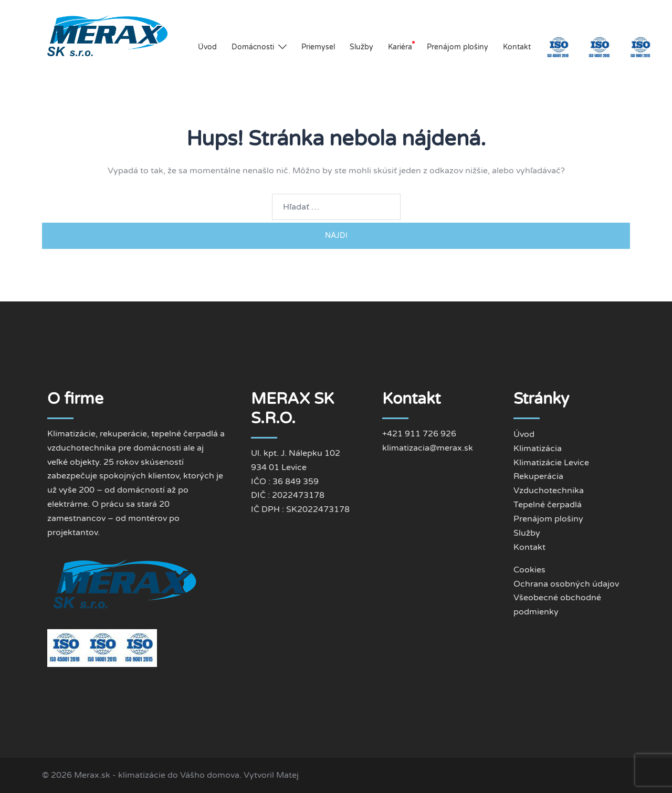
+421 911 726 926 (419, 434)
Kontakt (517, 47)
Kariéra (400, 47)
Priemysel (318, 47)
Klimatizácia (538, 448)
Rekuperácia (538, 476)
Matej (287, 775)
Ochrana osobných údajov (566, 584)
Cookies (529, 570)
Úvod (207, 47)
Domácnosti (253, 47)
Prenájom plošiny (458, 47)
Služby (361, 47)
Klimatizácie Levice (551, 463)
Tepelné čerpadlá (548, 505)
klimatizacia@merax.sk (428, 448)
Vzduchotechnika (549, 491)
